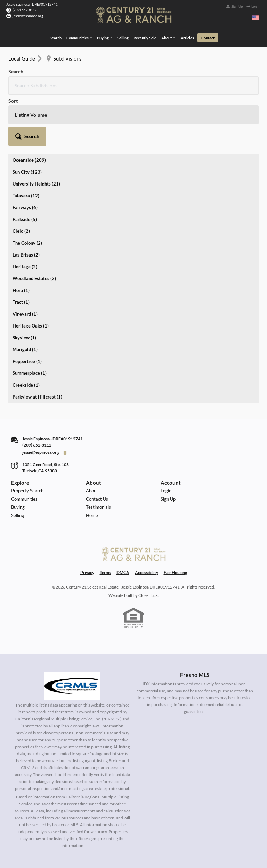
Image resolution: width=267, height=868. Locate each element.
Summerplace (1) (30, 321)
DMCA (123, 520)
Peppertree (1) (27, 309)
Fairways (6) (25, 155)
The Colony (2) (27, 191)
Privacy (87, 520)
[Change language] (256, 18)
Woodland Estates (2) (34, 226)
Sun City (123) (27, 120)
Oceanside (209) (29, 108)
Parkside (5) (25, 167)
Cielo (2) (21, 179)
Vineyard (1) (25, 262)
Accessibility (147, 520)
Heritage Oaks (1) (31, 274)
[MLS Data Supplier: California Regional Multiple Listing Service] (72, 634)
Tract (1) (21, 250)
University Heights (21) (36, 132)
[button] (240, 77)
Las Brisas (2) (26, 203)
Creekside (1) (26, 333)
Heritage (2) (25, 214)
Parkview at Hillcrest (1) (37, 345)
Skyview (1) (24, 285)
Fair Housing (175, 520)
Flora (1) (21, 238)
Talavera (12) (26, 143)
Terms (105, 520)
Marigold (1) (25, 297)
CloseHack (148, 543)
